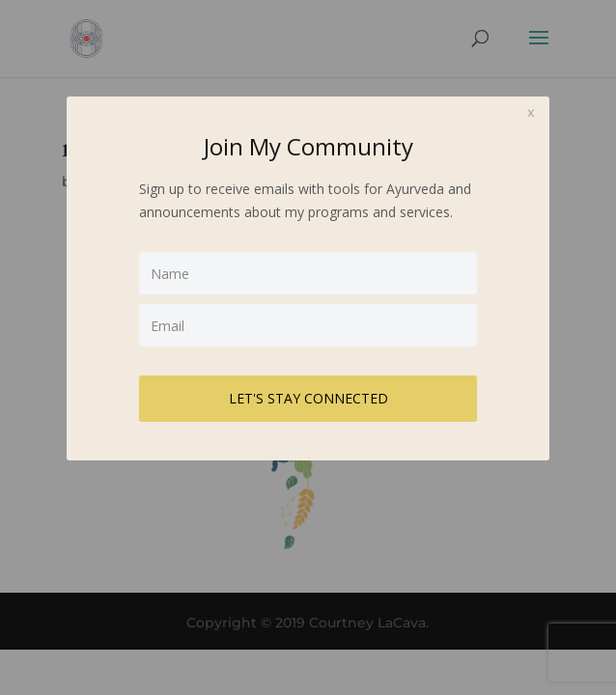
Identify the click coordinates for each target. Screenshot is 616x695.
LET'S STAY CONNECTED (308, 398)
